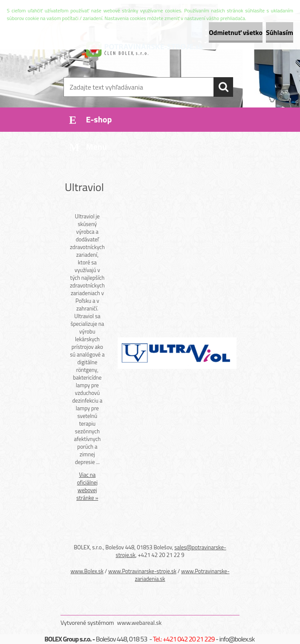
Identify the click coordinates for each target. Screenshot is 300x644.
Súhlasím (280, 32)
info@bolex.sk (237, 639)
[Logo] (145, 49)
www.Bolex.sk (87, 571)
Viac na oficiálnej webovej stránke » (87, 486)
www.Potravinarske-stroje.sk (142, 571)
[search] (223, 87)
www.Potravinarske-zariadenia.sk (182, 575)
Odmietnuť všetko (236, 32)
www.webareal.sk (140, 622)
